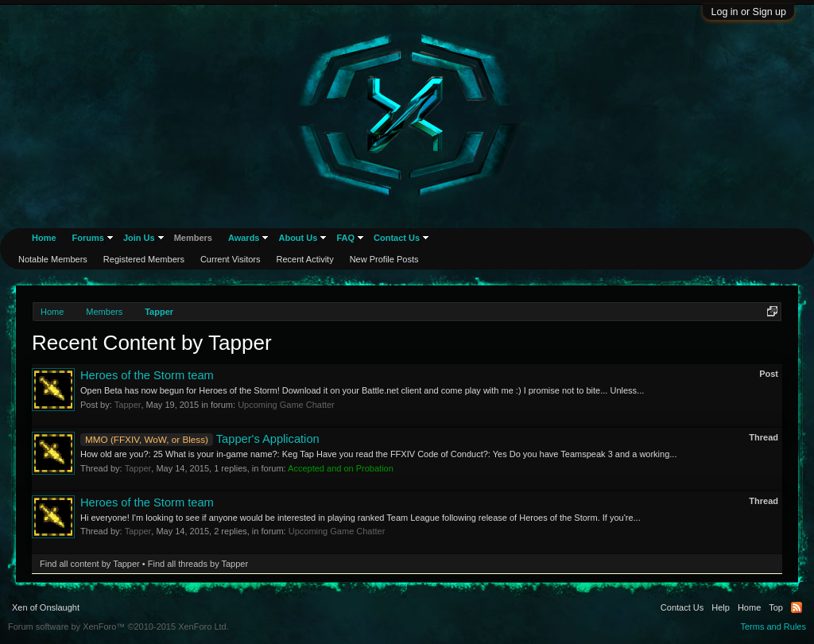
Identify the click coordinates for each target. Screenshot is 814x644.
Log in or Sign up (748, 12)
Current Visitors (231, 259)
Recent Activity (305, 259)
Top (776, 607)
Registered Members (144, 259)
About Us (298, 238)
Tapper (128, 405)
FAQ (345, 238)
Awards (244, 238)
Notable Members (53, 259)
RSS (797, 607)
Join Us (139, 238)
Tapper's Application (200, 439)
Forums (88, 238)
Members (193, 238)
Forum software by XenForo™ (118, 627)
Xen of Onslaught (46, 607)
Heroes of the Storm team (147, 375)
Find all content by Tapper (90, 564)
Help (721, 607)
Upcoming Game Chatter (286, 405)
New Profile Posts (384, 259)
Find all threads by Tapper (198, 564)
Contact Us (397, 238)
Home (44, 238)
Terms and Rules (773, 627)
